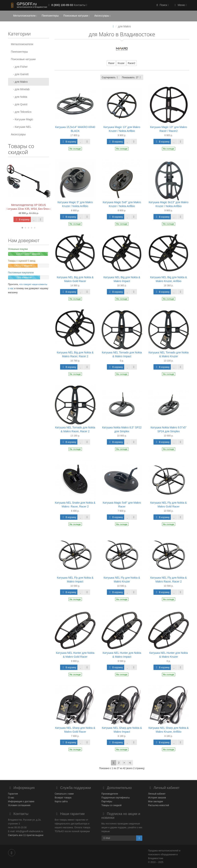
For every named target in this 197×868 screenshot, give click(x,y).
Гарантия (13, 794)
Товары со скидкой (111, 805)
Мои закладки (156, 801)
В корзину (22, 220)
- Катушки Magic (22, 119)
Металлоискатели (25, 16)
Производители (110, 794)
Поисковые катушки (77, 16)
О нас (11, 798)
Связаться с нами (64, 794)
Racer (111, 63)
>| (130, 763)
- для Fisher (19, 67)
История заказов (157, 798)
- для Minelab (20, 89)
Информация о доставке (21, 801)
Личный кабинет (157, 794)
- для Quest (19, 104)
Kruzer (121, 63)
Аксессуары (103, 16)
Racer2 (132, 63)
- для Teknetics (21, 112)
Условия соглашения (19, 805)
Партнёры (107, 801)
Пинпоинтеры (50, 16)
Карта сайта (61, 801)
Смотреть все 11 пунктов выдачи (26, 835)
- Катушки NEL (21, 127)
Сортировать (110, 78)
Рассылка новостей (158, 805)
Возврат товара (63, 798)
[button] (162, 5)
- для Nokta (19, 97)
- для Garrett (20, 74)
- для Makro (19, 82)
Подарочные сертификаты (116, 798)
